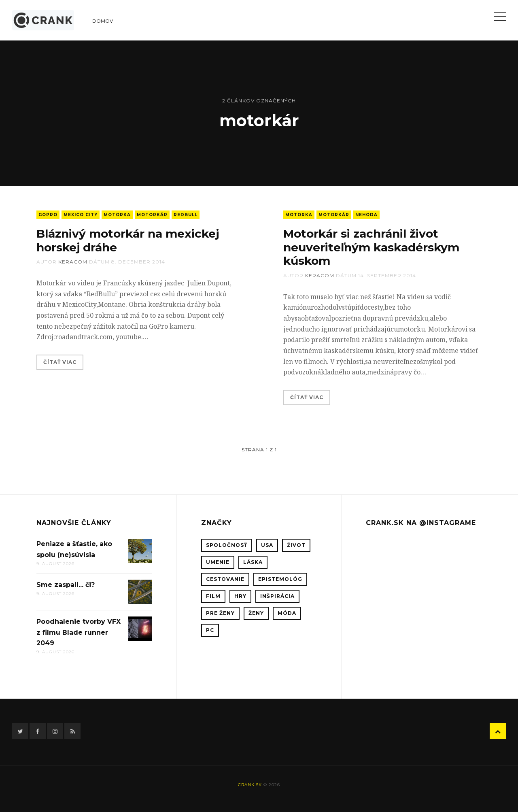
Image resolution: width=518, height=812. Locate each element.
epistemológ (280, 579)
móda (287, 613)
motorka (117, 215)
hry (240, 596)
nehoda (366, 215)
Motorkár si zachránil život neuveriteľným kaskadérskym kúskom (371, 247)
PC (210, 630)
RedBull (186, 215)
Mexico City (81, 215)
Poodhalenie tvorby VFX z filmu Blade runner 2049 (79, 632)
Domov (103, 21)
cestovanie (225, 579)
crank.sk (250, 785)
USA (267, 545)
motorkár (152, 215)
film (213, 596)
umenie (218, 562)
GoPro (48, 215)
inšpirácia (277, 596)
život (296, 545)
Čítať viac (60, 362)
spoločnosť (227, 545)
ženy (256, 613)
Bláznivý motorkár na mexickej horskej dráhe (128, 240)
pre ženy (220, 613)
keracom (73, 262)
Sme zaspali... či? (66, 585)
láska (253, 562)
